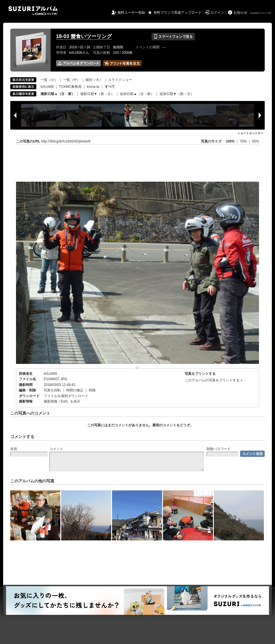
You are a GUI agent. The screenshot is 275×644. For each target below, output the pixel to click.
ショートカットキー (250, 133)
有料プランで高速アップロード (178, 13)
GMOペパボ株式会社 (261, 13)
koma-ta (93, 87)
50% (256, 141)
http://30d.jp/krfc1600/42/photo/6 (66, 141)
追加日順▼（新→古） (177, 94)
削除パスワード (219, 449)
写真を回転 (52, 390)
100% (230, 141)
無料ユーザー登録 (131, 13)
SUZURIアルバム (33, 11)
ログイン (217, 13)
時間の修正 (75, 390)
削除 (92, 390)
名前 (14, 449)
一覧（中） (72, 80)
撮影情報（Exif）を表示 (62, 401)
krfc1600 (47, 87)
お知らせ (240, 13)
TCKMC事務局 (70, 87)
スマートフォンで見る (173, 37)
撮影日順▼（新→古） (97, 94)
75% (244, 141)
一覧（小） (49, 80)
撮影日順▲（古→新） (58, 94)
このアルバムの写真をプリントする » (214, 380)
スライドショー (120, 80)
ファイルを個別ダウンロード (66, 396)
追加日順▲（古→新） (137, 94)
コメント (56, 449)
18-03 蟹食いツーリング (84, 36)
